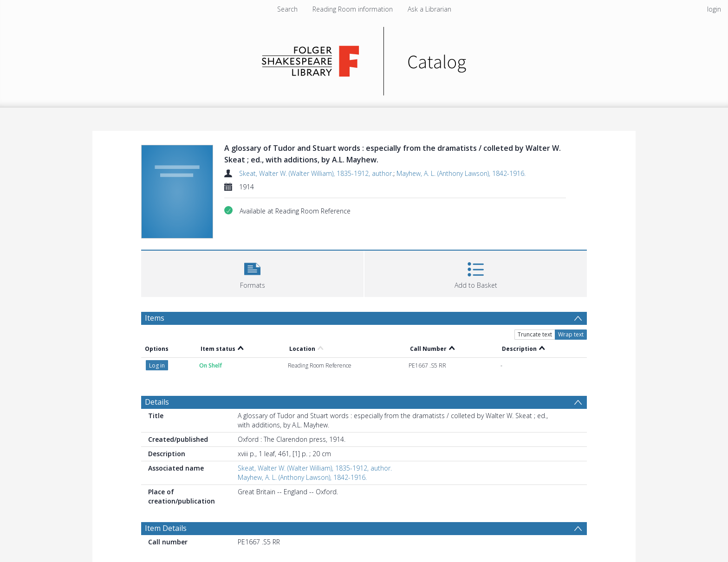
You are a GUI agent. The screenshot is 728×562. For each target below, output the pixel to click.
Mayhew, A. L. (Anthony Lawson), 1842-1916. (461, 173)
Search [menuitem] (287, 9)
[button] (252, 273)
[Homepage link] (364, 59)
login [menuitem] (714, 9)
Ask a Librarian (429, 9)
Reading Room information (353, 9)
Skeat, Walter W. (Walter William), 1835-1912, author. (316, 173)
